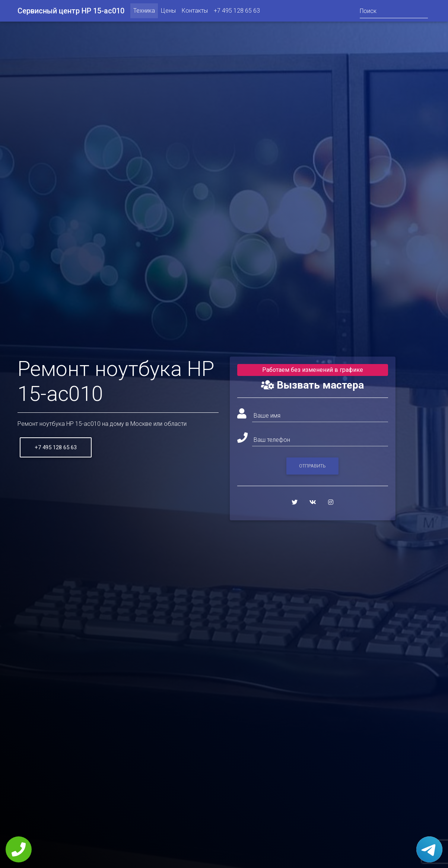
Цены (168, 12)
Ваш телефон (272, 440)
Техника (144, 12)
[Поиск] (394, 12)
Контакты (195, 12)
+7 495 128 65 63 (237, 12)
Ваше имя (267, 416)
